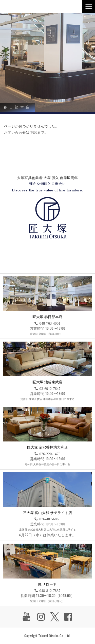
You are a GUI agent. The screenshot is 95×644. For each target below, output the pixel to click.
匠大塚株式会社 (14, 6)
